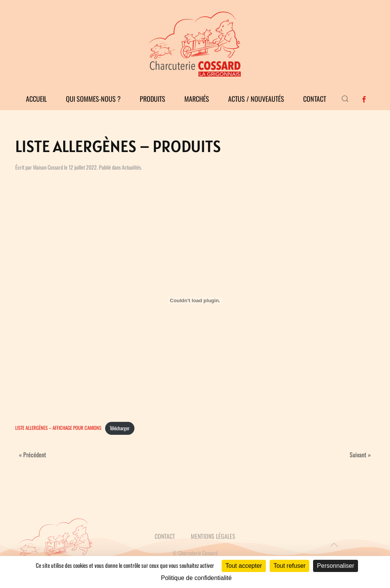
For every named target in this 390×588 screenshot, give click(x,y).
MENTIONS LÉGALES (213, 536)
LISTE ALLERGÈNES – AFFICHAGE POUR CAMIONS (58, 428)
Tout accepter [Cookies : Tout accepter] (244, 566)
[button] (345, 99)
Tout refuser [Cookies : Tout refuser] (289, 566)
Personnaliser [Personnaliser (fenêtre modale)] (336, 566)
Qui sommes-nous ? (93, 99)
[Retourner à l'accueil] (195, 44)
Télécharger (120, 428)
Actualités (131, 167)
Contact (315, 99)
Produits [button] (153, 99)
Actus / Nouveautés (256, 99)
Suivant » (360, 455)
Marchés (197, 99)
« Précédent (33, 455)
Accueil (36, 99)
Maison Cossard (48, 167)
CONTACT (165, 536)
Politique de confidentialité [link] (197, 578)
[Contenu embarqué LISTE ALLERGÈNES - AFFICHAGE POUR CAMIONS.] (195, 301)
